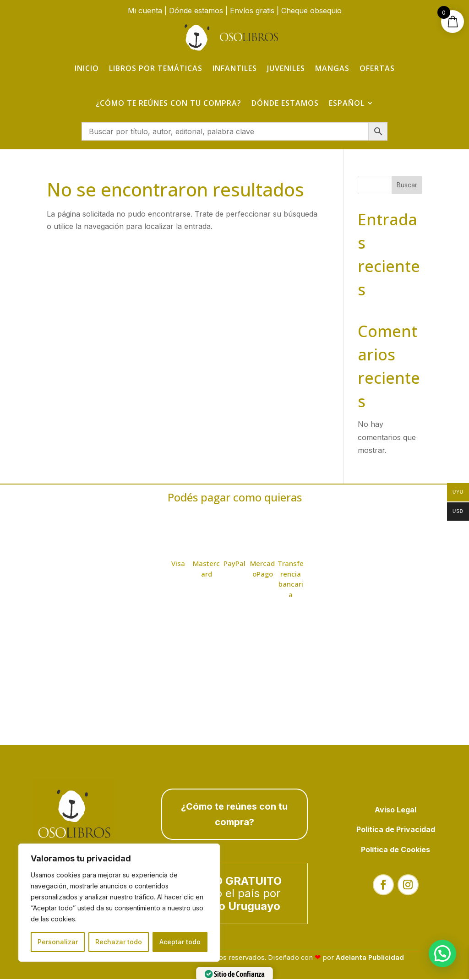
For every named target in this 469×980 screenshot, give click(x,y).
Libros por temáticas (156, 68)
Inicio (87, 68)
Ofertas (377, 68)
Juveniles (286, 68)
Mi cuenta (145, 11)
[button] (442, 953)
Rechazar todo (119, 942)
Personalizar (58, 942)
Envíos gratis (252, 11)
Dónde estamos (196, 11)
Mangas (332, 68)
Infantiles (235, 68)
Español (347, 103)
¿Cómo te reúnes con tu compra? (169, 103)
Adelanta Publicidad (370, 958)
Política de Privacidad (396, 830)
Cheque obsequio (311, 11)
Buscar (407, 186)
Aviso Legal (395, 811)
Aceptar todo (180, 942)
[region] (119, 903)
